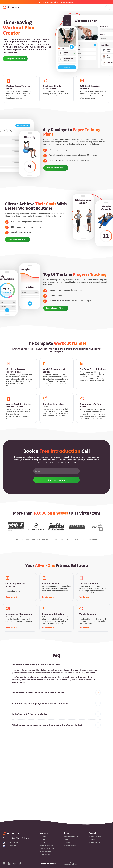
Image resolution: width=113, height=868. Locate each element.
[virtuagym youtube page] (16, 864)
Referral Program (47, 845)
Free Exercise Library (48, 848)
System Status (94, 842)
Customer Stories (71, 836)
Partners (43, 842)
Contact (92, 839)
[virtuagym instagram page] (5, 864)
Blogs (66, 839)
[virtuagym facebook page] (21, 864)
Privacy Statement (47, 851)
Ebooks (67, 842)
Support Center (95, 836)
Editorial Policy (70, 845)
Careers (43, 839)
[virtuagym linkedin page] (11, 864)
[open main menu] (108, 8)
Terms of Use (45, 855)
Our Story (44, 836)
